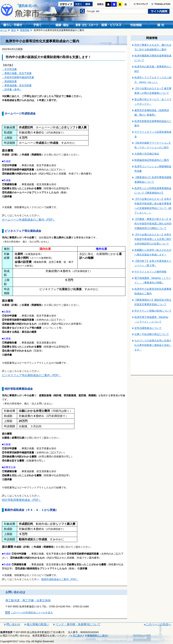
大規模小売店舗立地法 (147, 154)
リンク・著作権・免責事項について (78, 624)
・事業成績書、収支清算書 (17, 85)
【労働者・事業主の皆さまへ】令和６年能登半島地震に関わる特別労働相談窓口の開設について (153, 224)
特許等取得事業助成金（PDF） (22, 500)
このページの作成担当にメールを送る (32, 612)
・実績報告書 (9, 81)
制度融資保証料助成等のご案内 (152, 160)
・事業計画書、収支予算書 (17, 73)
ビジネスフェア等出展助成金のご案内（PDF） (32, 375)
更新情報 (25, 30)
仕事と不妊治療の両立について (152, 334)
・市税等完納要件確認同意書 (18, 77)
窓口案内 (78, 636)
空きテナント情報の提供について (153, 311)
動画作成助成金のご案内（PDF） (60, 579)
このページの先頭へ (159, 624)
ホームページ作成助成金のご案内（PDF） (29, 220)
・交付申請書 (9, 69)
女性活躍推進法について (148, 328)
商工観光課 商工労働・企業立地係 (28, 600)
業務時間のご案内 (97, 636)
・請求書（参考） (12, 89)
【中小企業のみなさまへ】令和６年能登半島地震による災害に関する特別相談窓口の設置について (153, 239)
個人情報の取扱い (38, 624)
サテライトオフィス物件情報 (150, 272)
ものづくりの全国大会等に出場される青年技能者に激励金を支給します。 (153, 345)
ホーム (4, 30)
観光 (14, 30)
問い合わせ (13, 624)
